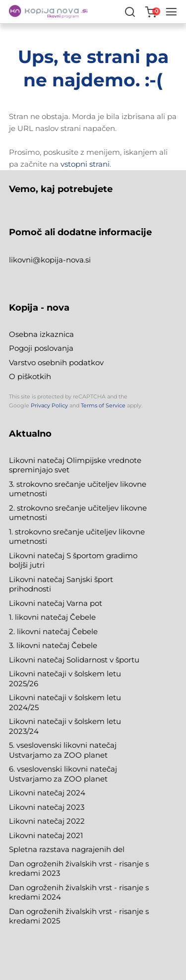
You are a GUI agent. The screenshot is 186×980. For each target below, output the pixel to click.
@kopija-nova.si (62, 260)
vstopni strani (85, 164)
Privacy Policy (49, 405)
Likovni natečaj (38, 835)
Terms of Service (103, 405)
